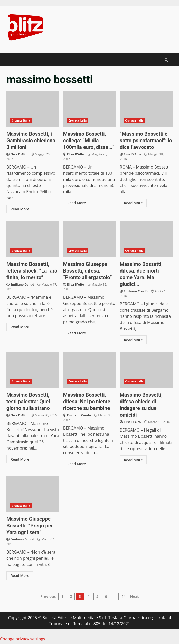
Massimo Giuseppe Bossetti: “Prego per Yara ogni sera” (33, 494)
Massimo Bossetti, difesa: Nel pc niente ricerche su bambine (90, 370)
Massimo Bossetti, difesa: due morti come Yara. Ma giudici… (146, 239)
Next (135, 596)
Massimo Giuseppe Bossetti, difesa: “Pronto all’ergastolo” (90, 239)
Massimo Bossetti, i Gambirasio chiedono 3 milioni (33, 109)
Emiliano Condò (22, 284)
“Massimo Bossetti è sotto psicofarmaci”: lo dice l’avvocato (146, 109)
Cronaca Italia (21, 120)
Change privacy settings (23, 639)
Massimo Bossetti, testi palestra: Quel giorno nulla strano (33, 370)
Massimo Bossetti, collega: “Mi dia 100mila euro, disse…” (90, 109)
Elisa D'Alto (19, 154)
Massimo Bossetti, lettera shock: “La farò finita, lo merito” (33, 239)
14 (124, 596)
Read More (20, 209)
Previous (48, 596)
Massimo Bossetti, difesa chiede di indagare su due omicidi (146, 370)
